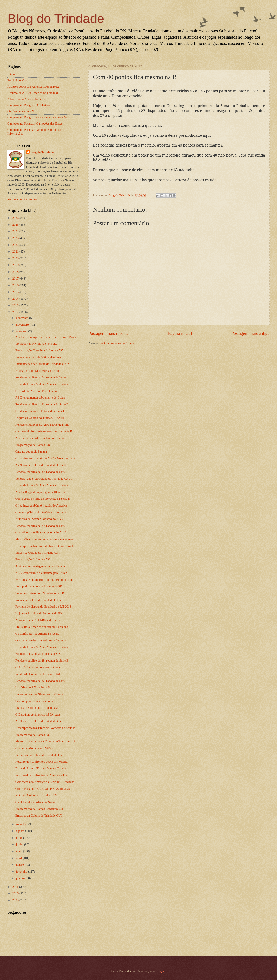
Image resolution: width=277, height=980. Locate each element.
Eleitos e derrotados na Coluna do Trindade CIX (46, 741)
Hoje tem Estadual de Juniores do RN (39, 613)
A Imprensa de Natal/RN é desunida (38, 620)
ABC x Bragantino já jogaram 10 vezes (40, 492)
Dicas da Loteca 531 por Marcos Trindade (42, 768)
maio (19, 851)
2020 (16, 258)
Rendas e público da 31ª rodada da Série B (42, 404)
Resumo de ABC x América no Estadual (33, 93)
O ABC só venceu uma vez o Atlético (39, 667)
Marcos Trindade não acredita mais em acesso (44, 539)
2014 (16, 299)
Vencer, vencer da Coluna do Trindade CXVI (44, 479)
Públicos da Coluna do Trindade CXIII (40, 654)
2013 (16, 305)
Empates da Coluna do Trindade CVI (39, 816)
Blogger (161, 971)
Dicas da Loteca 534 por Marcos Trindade (42, 384)
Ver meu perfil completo (23, 199)
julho (20, 838)
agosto (20, 831)
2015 (16, 292)
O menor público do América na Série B (41, 512)
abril (19, 858)
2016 (16, 285)
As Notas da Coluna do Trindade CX (38, 721)
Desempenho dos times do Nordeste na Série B (45, 546)
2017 (16, 279)
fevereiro (22, 871)
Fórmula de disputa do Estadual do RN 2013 (43, 607)
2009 (16, 900)
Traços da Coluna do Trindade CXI (37, 708)
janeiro (21, 878)
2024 (16, 231)
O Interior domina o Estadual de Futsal (40, 411)
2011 (16, 887)
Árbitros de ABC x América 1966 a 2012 (33, 87)
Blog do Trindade (56, 18)
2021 (16, 251)
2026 (16, 218)
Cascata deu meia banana (31, 452)
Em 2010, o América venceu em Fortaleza (42, 627)
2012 (16, 312)
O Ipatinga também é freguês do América (41, 505)
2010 (16, 893)
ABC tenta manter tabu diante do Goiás (40, 398)
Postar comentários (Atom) (117, 343)
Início (11, 74)
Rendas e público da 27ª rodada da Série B (42, 681)
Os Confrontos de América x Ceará (37, 634)
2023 (16, 238)
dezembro (23, 318)
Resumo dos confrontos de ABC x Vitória (41, 762)
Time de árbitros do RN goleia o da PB (40, 593)
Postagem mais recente (109, 333)
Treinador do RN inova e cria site (36, 344)
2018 (16, 272)
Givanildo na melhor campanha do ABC (41, 532)
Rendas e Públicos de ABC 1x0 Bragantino (42, 425)
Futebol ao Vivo (18, 80)
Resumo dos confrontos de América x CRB (42, 775)
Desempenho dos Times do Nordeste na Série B (45, 728)
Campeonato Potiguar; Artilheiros (29, 105)
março (20, 865)
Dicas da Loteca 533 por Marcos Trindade (42, 485)
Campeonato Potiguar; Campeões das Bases (35, 123)
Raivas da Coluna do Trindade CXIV (39, 600)
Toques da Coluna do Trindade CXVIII (40, 418)
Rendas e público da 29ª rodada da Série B (42, 526)
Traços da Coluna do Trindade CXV (38, 553)
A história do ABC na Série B (26, 99)
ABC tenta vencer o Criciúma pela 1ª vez (41, 573)
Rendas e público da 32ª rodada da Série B (42, 377)
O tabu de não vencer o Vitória (35, 748)
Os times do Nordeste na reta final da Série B (44, 431)
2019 (16, 265)
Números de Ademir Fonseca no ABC (39, 519)
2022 (16, 245)
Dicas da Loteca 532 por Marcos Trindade (42, 647)
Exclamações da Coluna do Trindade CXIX (43, 364)
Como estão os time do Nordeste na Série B (43, 499)
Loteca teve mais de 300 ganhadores (38, 357)
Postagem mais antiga (250, 333)
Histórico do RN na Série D (33, 687)
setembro (22, 824)
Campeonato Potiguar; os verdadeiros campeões (38, 117)
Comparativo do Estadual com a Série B (40, 640)
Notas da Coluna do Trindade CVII (37, 795)
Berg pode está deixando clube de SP (39, 586)
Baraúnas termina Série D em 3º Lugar (40, 694)
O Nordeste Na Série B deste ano (36, 391)
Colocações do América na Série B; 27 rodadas (45, 782)
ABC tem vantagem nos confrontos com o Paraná (46, 337)
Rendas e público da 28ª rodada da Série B (42, 661)
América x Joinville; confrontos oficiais (40, 438)
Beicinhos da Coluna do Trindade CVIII (40, 755)
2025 (16, 225)
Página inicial (180, 333)
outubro (21, 331)
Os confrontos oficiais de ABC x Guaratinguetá (45, 458)
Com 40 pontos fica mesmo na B (36, 701)
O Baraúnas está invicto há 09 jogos (38, 714)
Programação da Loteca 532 (33, 735)
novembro (23, 325)
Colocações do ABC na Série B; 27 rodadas (43, 789)
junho (20, 844)
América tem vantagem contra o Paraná (40, 566)
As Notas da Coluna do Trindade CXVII (41, 465)
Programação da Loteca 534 (33, 445)
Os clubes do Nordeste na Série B (36, 802)
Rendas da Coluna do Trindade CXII (38, 674)
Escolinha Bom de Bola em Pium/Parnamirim (44, 580)
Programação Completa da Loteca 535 (39, 350)
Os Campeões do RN (21, 111)
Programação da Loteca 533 (33, 559)
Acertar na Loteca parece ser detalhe (38, 371)
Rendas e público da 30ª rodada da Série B (42, 472)
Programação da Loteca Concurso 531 (39, 809)
